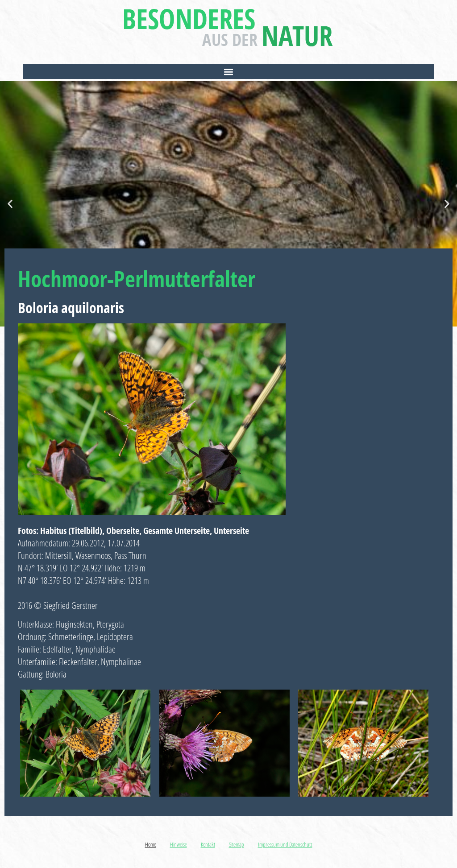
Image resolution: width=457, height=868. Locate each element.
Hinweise (179, 844)
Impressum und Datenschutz (285, 844)
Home (151, 844)
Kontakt (208, 844)
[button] (228, 72)
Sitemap (237, 844)
